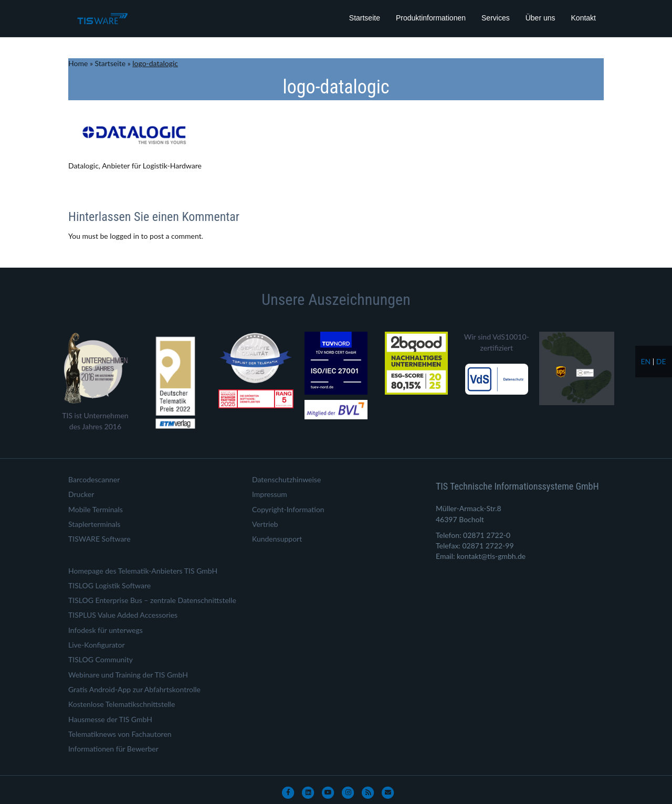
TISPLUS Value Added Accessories (123, 615)
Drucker (81, 494)
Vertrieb (265, 524)
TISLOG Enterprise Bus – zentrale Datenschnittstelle (152, 600)
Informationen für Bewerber (113, 749)
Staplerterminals (94, 524)
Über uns (540, 18)
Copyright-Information (288, 509)
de (661, 361)
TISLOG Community (101, 659)
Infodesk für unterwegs (106, 630)
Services (496, 18)
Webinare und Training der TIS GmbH (128, 675)
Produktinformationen (431, 18)
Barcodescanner (94, 479)
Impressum (270, 494)
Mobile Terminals (96, 509)
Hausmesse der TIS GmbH (110, 719)
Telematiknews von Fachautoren (120, 734)
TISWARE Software (99, 539)
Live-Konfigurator (97, 645)
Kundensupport (277, 539)
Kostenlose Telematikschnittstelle (122, 704)
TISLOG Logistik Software (109, 585)
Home (78, 63)
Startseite (365, 18)
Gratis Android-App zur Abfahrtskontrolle (134, 689)
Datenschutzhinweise (286, 479)
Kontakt (584, 18)
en (645, 361)
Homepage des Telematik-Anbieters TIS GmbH (143, 571)
